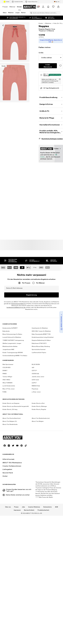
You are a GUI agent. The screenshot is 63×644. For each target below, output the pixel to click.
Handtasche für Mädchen (40, 326)
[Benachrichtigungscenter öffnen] (48, 7)
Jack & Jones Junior (38, 375)
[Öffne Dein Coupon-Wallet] (38, 7)
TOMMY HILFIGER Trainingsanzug (13, 339)
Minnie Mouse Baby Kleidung (41, 345)
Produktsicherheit (43, 508)
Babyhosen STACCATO (39, 342)
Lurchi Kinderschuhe (9, 384)
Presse (16, 505)
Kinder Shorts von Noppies (11, 402)
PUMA (4, 390)
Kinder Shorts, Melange (39, 405)
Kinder (19, 7)
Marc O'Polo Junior (9, 387)
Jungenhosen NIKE (8, 348)
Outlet (6, 2)
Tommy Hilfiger (7, 375)
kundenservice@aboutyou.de (16, 306)
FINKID (5, 372)
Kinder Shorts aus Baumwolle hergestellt (16, 405)
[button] (51, 57)
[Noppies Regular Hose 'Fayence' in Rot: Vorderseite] (15, 42)
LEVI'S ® (34, 369)
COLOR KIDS (6, 366)
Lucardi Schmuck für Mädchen (12, 336)
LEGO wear (35, 378)
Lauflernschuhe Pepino (39, 351)
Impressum (17, 508)
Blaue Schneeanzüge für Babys (12, 332)
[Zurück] (3, 25)
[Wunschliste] (53, 7)
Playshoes (35, 387)
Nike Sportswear (8, 363)
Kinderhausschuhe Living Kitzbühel (43, 336)
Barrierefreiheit (29, 508)
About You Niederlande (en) (41, 417)
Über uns (8, 505)
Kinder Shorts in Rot (38, 402)
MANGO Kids (36, 384)
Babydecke (6, 329)
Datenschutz (48, 505)
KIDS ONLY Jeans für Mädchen (41, 329)
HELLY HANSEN (7, 381)
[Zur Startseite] (32, 7)
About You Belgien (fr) (10, 420)
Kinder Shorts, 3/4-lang (10, 408)
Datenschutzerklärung (18, 302)
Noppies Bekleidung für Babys (41, 339)
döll (33, 366)
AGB (57, 505)
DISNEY (5, 369)
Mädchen (48, 23)
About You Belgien (38, 420)
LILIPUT (34, 381)
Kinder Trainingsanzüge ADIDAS (13, 351)
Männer (12, 7)
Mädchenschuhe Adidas (10, 345)
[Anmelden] (43, 7)
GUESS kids (35, 372)
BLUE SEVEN (36, 363)
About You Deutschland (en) (12, 417)
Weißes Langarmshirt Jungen (12, 342)
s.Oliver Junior (36, 390)
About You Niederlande (10, 423)
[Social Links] (5, 444)
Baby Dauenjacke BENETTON (41, 332)
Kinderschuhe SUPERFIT (10, 326)
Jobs (23, 505)
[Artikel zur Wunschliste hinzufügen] (60, 65)
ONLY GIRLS (6, 378)
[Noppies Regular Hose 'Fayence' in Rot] (15, 83)
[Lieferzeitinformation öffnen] (60, 78)
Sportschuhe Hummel (39, 348)
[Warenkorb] (58, 7)
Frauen (5, 7)
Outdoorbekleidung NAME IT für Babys (15, 354)
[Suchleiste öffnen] (31, 13)
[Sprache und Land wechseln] (57, 2)
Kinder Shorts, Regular (39, 408)
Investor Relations (34, 505)
